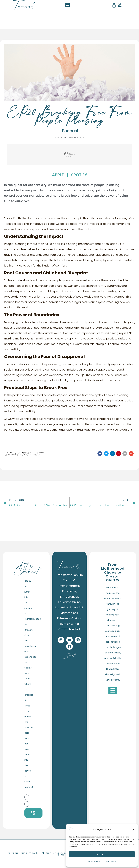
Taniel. (69, 566)
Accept (102, 854)
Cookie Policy (110, 862)
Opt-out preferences (95, 862)
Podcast (70, 131)
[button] (134, 829)
